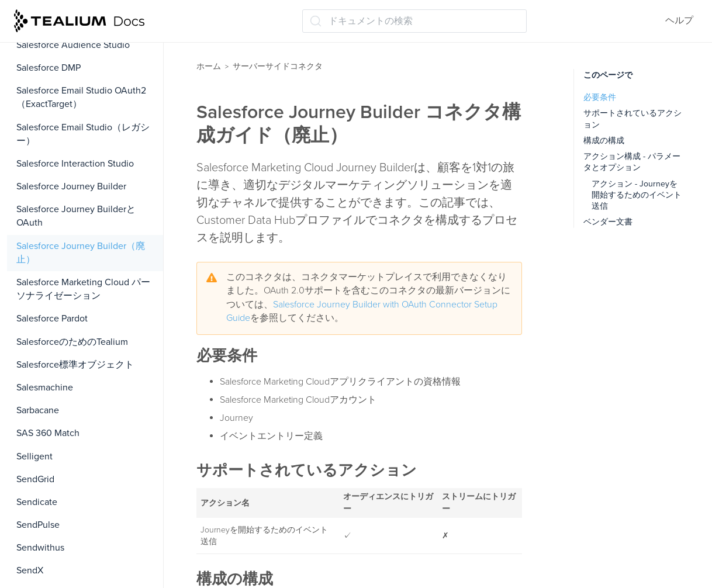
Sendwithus (40, 548)
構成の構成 (604, 141)
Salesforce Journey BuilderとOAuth (76, 216)
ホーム (209, 66)
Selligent (34, 456)
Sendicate (37, 502)
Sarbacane (38, 410)
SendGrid (35, 479)
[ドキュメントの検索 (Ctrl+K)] (414, 21)
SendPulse (38, 525)
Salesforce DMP (49, 68)
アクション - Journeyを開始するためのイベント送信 (637, 195)
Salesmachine (45, 388)
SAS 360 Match (48, 433)
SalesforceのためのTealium (72, 342)
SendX (30, 570)
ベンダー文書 (608, 222)
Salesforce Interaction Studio (75, 164)
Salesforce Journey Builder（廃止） (81, 253)
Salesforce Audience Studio (73, 45)
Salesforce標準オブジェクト (75, 365)
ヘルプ (679, 20)
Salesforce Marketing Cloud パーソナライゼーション (83, 289)
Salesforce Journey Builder (71, 186)
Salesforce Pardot (52, 319)
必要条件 (600, 97)
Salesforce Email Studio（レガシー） (83, 134)
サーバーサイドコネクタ (278, 66)
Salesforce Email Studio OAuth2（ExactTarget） (81, 97)
